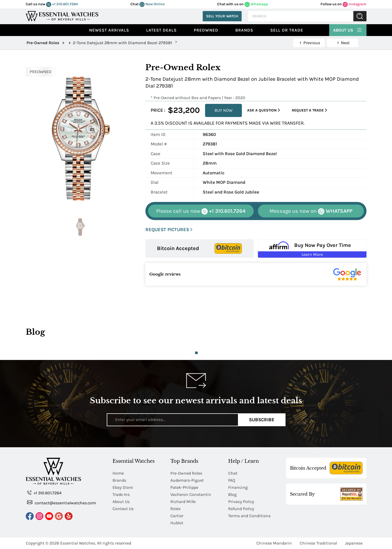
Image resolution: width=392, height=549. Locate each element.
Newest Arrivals (109, 30)
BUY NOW (223, 110)
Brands (244, 30)
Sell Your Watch (222, 16)
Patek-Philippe (184, 487)
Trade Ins (121, 494)
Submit (360, 16)
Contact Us (123, 509)
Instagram (354, 4)
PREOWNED (41, 72)
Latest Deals (161, 30)
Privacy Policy (241, 502)
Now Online (152, 4)
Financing (238, 487)
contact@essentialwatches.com (62, 503)
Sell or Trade (287, 30)
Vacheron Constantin (191, 494)
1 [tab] (196, 353)
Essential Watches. (78, 543)
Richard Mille (183, 502)
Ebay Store (123, 487)
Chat (233, 473)
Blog (232, 494)
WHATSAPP (311, 211)
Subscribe (262, 420)
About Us (348, 29)
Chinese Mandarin (274, 543)
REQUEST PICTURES (169, 230)
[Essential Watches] (62, 16)
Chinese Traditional (318, 543)
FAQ (232, 480)
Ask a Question (264, 110)
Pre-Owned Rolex (186, 473)
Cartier (177, 516)
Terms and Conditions (249, 516)
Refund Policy (241, 509)
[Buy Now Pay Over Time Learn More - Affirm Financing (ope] (312, 248)
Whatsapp (256, 4)
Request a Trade (309, 110)
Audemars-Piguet (187, 480)
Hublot (177, 523)
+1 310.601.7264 (62, 4)
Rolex (175, 509)
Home (118, 473)
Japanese (354, 543)
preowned (206, 30)
